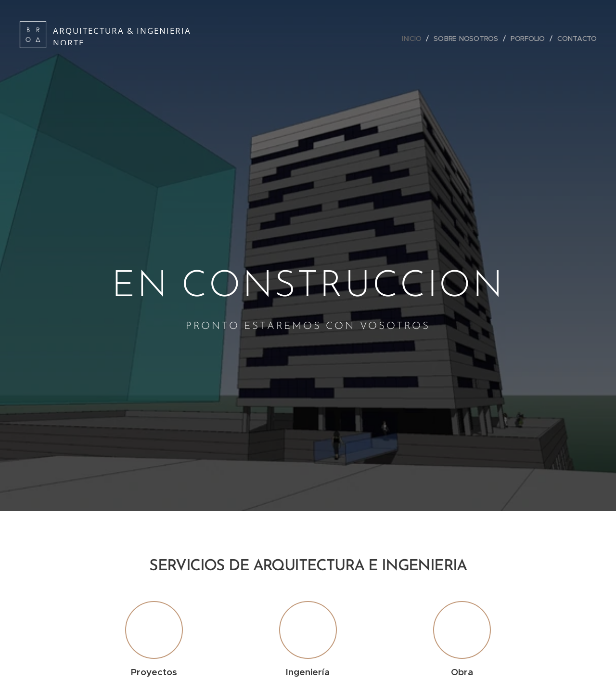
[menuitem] (412, 39)
